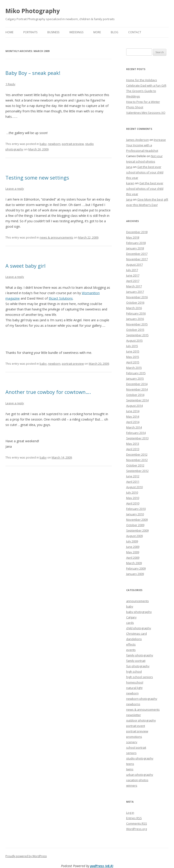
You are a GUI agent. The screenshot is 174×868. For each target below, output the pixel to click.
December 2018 (137, 232)
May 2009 (133, 552)
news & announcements (56, 237)
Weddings (76, 32)
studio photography (140, 758)
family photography (140, 655)
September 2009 (137, 530)
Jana (129, 167)
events (131, 650)
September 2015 (137, 335)
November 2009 (137, 520)
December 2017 (137, 254)
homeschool (135, 682)
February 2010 (136, 509)
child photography (139, 628)
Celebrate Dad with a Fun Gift (146, 85)
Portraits (30, 32)
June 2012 (133, 476)
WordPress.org (137, 829)
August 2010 (134, 487)
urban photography (140, 775)
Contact (135, 32)
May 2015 (133, 357)
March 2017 (134, 286)
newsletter (134, 715)
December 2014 (137, 384)
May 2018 (133, 237)
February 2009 (136, 568)
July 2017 (132, 270)
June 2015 (133, 351)
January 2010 (135, 514)
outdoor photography (141, 720)
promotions (134, 737)
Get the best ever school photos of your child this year (145, 172)
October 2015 (135, 330)
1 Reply (10, 84)
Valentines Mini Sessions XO (146, 113)
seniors (131, 753)
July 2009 (132, 541)
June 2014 (133, 411)
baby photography (139, 612)
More (97, 32)
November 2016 (137, 297)
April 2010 (133, 503)
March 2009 (134, 563)
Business (53, 32)
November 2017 (137, 259)
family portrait (136, 661)
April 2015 (133, 362)
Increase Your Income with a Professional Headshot (146, 145)
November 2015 (137, 324)
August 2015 (134, 341)
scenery (132, 742)
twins (130, 769)
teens (130, 764)
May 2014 (133, 416)
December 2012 (137, 454)
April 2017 (133, 281)
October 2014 (135, 395)
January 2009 (135, 574)
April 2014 (133, 422)
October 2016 (135, 303)
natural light (134, 688)
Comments (137, 823)
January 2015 (135, 378)
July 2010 (132, 492)
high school (134, 672)
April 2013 (133, 449)
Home (9, 32)
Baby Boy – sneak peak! (33, 73)
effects (131, 644)
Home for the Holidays (142, 80)
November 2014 (137, 389)
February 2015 (136, 373)
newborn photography (142, 699)
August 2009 (134, 536)
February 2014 (136, 433)
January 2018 (135, 248)
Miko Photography (33, 11)
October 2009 (135, 525)
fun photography (138, 666)
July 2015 (132, 346)
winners (132, 785)
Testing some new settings (37, 177)
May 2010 (133, 498)
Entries (134, 818)
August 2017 (134, 265)
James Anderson (138, 140)
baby (43, 144)
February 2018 (136, 243)
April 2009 (133, 558)
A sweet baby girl (25, 266)
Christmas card (137, 634)
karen (130, 183)
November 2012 (137, 460)
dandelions (134, 639)
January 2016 (135, 319)
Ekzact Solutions (61, 298)
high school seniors (140, 677)
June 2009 (133, 547)
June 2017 (133, 275)
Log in (130, 813)
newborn (54, 144)
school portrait (136, 747)
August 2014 (134, 406)
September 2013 (137, 438)
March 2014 (134, 427)
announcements (138, 601)
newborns (133, 704)
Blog (115, 32)
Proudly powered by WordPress (26, 856)
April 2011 (133, 482)
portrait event (136, 726)
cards (130, 623)
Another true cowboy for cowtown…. (48, 392)
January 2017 (135, 292)
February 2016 (136, 313)
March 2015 (134, 368)
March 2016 (134, 308)
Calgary (131, 617)
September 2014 (137, 400)
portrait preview (73, 144)
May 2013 (133, 444)
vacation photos (137, 780)
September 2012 (137, 471)
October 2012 (135, 465)
